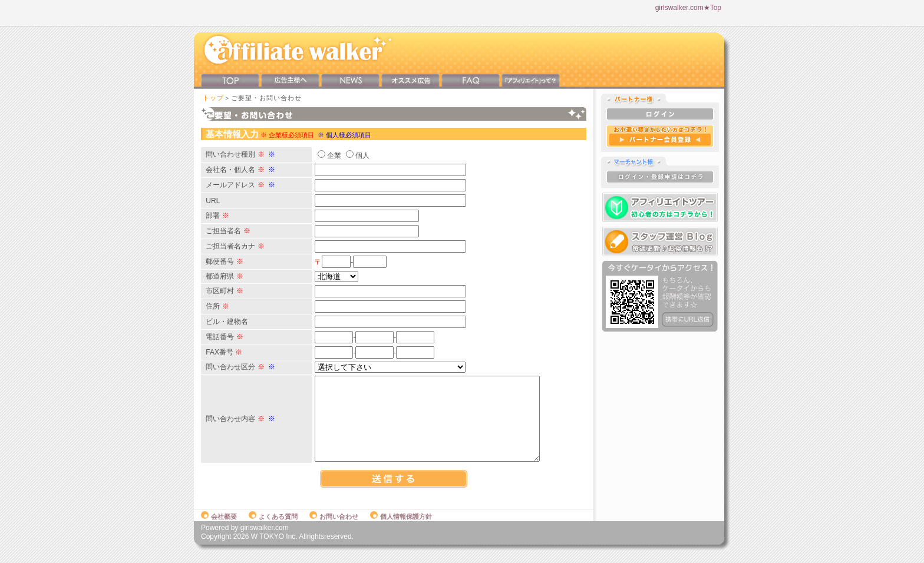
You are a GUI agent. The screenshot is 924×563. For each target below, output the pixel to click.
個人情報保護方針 (401, 529)
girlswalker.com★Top (688, 8)
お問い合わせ (334, 529)
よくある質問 (273, 529)
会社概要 (219, 529)
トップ (213, 98)
